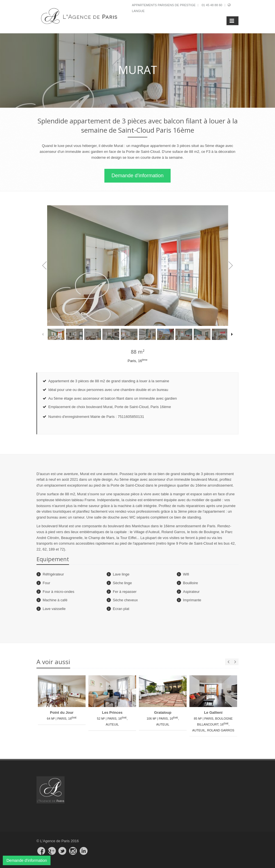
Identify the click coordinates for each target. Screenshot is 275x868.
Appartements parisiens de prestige (164, 5)
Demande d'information (137, 176)
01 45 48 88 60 (212, 5)
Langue (138, 11)
